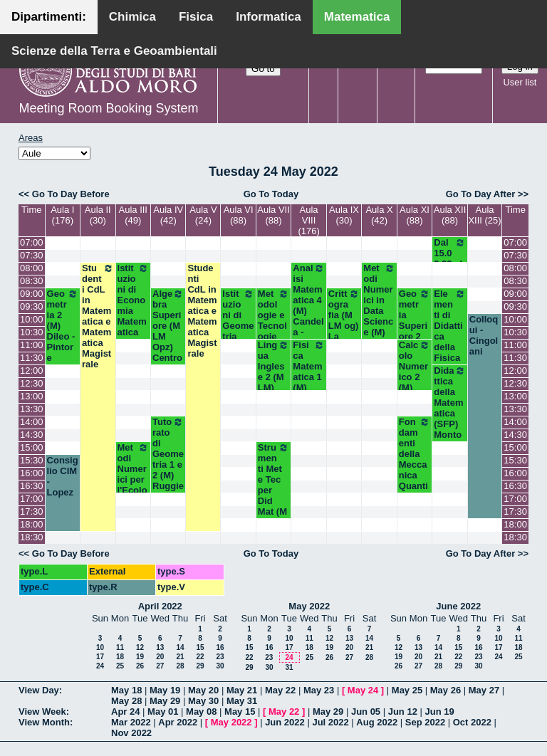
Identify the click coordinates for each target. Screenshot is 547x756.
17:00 (32, 499)
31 (289, 667)
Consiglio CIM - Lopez (63, 476)
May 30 (203, 701)
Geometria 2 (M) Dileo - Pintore (63, 326)
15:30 (32, 460)
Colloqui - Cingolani (484, 335)
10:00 (32, 319)
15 (200, 647)
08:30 (32, 281)
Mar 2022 (131, 722)
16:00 (32, 473)
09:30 (32, 306)
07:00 (32, 242)
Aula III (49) (133, 215)
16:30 (32, 486)
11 (120, 647)
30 (220, 666)
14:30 (32, 435)
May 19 (165, 690)
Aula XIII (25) (484, 215)
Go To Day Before (71, 194)
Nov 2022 (131, 733)
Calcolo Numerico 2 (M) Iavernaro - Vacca (415, 382)
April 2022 (160, 606)
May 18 (126, 690)
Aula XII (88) (450, 215)
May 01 (163, 712)
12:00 (32, 371)
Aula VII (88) (273, 215)
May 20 (203, 690)
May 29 (165, 701)
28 (180, 666)
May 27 (484, 690)
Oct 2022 (472, 722)
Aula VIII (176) (308, 220)
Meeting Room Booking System (108, 108)
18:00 (32, 524)
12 (140, 647)
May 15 (240, 712)
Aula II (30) (98, 215)
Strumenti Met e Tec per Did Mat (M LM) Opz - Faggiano (273, 501)
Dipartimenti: (49, 17)
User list (520, 82)
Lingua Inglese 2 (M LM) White (273, 372)
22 (200, 657)
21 (180, 657)
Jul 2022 (330, 722)
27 (160, 666)
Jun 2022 (285, 722)
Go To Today (271, 194)
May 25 (407, 690)
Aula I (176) (62, 215)
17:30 (32, 511)
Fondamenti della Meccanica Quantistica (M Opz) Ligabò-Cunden (415, 491)
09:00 (32, 294)
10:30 (32, 332)
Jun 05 (366, 712)
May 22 (280, 690)
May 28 (126, 701)
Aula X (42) (379, 215)
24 (100, 666)
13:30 (32, 409)
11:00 (32, 345)
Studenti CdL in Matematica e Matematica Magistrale (98, 316)
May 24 (363, 690)
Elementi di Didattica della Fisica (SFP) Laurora (449, 342)
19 (140, 657)
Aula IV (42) (168, 215)
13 (160, 647)
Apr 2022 (178, 722)
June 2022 (458, 606)
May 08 (201, 712)
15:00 (32, 447)
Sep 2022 (425, 722)
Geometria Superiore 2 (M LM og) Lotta (415, 331)
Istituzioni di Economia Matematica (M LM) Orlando (133, 316)
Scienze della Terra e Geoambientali (114, 51)
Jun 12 (403, 712)
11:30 (32, 358)
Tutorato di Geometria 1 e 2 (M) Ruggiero (168, 459)
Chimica (132, 17)
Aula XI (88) (415, 215)
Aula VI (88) (239, 215)
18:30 (32, 537)
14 (180, 647)
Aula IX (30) (344, 215)
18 (120, 657)
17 (100, 657)
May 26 (446, 690)
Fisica (196, 17)
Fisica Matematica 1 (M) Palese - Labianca (308, 388)
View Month (44, 722)
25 (120, 666)
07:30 (32, 255)
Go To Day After (481, 194)
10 (100, 647)
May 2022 (309, 606)
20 (160, 657)
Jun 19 (440, 712)
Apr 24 (125, 712)
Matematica (357, 17)
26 (140, 666)
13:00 (32, 396)
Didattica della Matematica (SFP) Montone (449, 408)
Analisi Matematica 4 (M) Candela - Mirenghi (308, 311)
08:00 (32, 268)
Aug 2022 (377, 722)
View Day (39, 690)
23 (220, 657)
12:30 (32, 383)
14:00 (32, 422)
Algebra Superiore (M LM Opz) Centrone (168, 331)
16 (220, 647)
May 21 (242, 690)
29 (200, 666)
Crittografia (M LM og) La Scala (344, 320)
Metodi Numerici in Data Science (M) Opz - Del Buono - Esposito (379, 332)
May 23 (319, 690)
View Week (42, 712)
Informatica (269, 17)
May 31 (242, 701)
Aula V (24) (203, 215)
